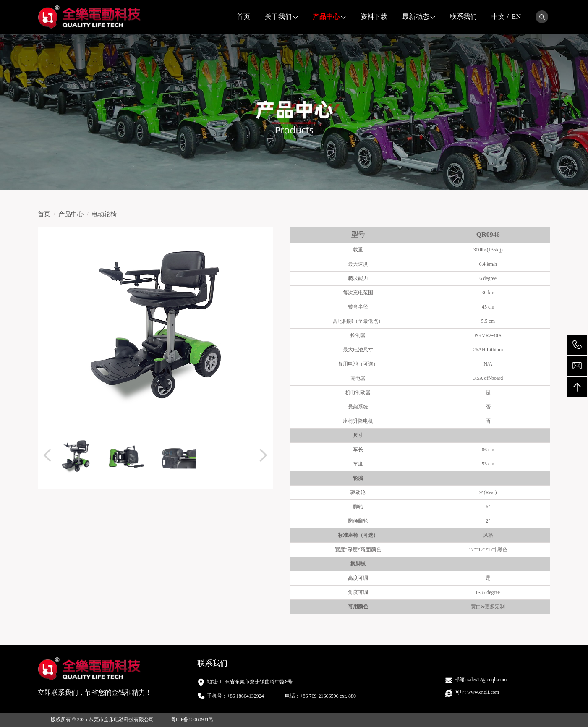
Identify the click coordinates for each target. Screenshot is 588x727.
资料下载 (374, 17)
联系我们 (463, 17)
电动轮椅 (104, 214)
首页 (243, 17)
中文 (498, 17)
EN (516, 17)
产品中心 (326, 17)
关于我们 (278, 17)
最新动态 (416, 17)
